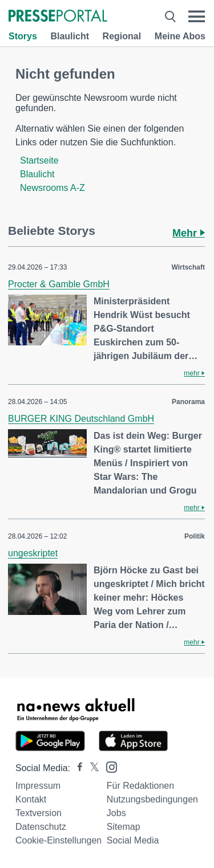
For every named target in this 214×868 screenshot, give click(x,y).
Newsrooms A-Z (53, 188)
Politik (195, 536)
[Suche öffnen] (170, 17)
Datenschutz (41, 827)
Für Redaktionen (140, 786)
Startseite (39, 160)
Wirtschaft (188, 267)
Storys (23, 36)
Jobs (116, 813)
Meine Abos (180, 36)
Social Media (133, 840)
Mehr (189, 233)
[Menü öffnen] (197, 17)
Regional (122, 36)
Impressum (38, 786)
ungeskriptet (33, 553)
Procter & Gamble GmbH (59, 284)
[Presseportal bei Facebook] (76, 768)
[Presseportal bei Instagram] (108, 766)
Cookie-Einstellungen (58, 840)
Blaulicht (70, 36)
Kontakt (31, 799)
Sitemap (124, 827)
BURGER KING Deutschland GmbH (81, 419)
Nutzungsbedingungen (152, 799)
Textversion (39, 813)
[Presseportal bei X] (91, 768)
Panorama (188, 402)
